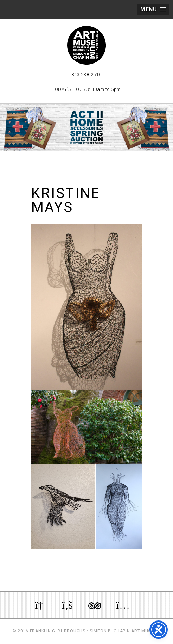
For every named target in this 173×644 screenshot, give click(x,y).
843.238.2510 (86, 75)
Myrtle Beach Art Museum (86, 45)
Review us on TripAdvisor (95, 605)
